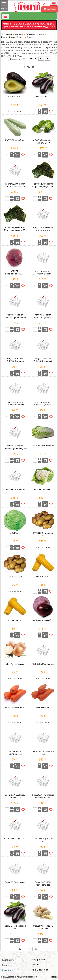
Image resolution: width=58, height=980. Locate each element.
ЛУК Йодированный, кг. (43, 620)
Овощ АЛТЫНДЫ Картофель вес (43, 883)
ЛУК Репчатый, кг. (15, 664)
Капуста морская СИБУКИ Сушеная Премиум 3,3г (15, 361)
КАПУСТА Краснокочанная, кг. (15, 272)
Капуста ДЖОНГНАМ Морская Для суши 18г (43, 185)
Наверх (54, 977)
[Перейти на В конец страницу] (48, 59)
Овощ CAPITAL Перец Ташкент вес (15, 796)
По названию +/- (18, 59)
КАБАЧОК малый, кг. (15, 140)
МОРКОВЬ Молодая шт (43, 664)
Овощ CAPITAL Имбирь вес (43, 753)
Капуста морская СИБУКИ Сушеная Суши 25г (15, 448)
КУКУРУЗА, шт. (43, 577)
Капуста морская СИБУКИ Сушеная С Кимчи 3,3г (15, 405)
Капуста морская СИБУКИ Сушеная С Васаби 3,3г (43, 361)
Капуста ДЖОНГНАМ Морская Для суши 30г (15, 229)
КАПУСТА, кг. (15, 533)
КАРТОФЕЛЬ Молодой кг (43, 534)
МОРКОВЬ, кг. (43, 708)
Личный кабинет (40, 970)
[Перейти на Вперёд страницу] (41, 59)
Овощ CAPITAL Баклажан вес (15, 753)
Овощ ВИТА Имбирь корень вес (43, 927)
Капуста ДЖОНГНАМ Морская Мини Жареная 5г (43, 230)
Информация (38, 959)
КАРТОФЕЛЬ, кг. (15, 577)
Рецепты (36, 965)
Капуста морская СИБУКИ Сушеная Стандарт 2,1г (43, 405)
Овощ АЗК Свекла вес (15, 882)
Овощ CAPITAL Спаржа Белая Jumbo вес (43, 796)
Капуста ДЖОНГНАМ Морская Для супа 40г (15, 185)
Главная (6, 965)
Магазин (6, 970)
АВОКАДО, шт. (15, 96)
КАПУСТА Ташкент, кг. (15, 489)
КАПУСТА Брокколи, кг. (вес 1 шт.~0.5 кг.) (43, 141)
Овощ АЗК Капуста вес (15, 838)
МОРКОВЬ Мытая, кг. (15, 708)
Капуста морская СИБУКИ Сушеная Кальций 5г (43, 317)
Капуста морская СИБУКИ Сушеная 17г (43, 272)
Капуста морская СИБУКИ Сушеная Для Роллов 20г (15, 317)
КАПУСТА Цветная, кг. (43, 489)
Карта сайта (8, 960)
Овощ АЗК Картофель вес (43, 840)
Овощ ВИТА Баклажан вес (15, 927)
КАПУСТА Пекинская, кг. (43, 446)
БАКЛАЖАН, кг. (43, 96)
